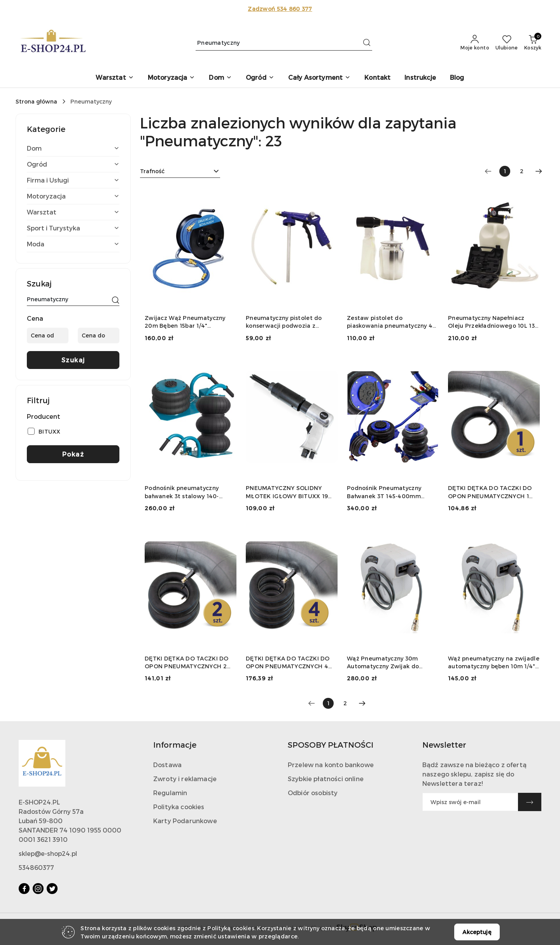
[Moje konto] (475, 43)
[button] (115, 78)
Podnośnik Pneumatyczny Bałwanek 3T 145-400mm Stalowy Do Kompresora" (384, 492)
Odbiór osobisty (313, 793)
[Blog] (457, 78)
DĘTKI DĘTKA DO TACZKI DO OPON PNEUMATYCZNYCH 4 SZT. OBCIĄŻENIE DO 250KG (288, 663)
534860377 (36, 867)
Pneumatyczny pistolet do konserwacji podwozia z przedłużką (284, 322)
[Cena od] (48, 335)
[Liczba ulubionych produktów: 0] (507, 43)
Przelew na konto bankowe (331, 765)
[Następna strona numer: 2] (539, 171)
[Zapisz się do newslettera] (470, 802)
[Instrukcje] (420, 78)
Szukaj (73, 360)
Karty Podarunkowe (185, 821)
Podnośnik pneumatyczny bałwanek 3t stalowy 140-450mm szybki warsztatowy (185, 492)
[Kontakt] (377, 78)
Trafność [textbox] (152, 171)
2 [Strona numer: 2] (522, 171)
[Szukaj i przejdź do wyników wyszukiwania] (367, 43)
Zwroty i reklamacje (185, 779)
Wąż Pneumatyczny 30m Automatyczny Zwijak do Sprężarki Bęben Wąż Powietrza (383, 663)
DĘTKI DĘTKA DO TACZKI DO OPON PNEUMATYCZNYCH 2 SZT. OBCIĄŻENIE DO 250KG (187, 663)
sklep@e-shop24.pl (48, 853)
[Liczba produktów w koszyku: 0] (533, 43)
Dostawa (167, 765)
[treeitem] (73, 148)
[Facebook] (24, 889)
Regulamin (170, 793)
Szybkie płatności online (326, 779)
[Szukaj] (115, 300)
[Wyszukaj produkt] (284, 43)
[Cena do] (99, 335)
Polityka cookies (179, 807)
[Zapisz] (530, 802)
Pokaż (73, 454)
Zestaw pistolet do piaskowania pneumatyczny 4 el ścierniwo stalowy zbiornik (390, 322)
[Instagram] (38, 889)
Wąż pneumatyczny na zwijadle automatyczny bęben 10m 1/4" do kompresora (494, 663)
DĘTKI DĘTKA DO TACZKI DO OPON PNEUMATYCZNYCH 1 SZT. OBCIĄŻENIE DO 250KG (490, 492)
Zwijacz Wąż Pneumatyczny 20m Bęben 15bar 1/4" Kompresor (185, 322)
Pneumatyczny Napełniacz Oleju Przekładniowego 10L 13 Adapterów (491, 322)
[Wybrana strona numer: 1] (505, 171)
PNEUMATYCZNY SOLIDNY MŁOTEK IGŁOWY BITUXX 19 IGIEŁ (287, 492)
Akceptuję (477, 932)
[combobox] (180, 171)
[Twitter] (52, 889)
